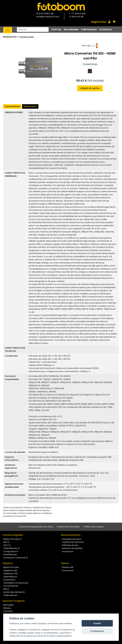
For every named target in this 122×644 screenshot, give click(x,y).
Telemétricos (10, 577)
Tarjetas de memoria (73, 542)
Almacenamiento (71, 535)
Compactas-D (11, 551)
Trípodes (8, 611)
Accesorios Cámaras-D (16, 558)
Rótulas (7, 608)
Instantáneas (10, 554)
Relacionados (30, 106)
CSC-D (7, 545)
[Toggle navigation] (8, 30)
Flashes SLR (68, 567)
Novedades (71, 29)
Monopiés (8, 605)
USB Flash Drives (70, 545)
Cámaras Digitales (13, 535)
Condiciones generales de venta (36, 527)
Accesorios (68, 551)
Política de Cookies (94, 527)
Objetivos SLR (10, 570)
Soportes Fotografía (14, 601)
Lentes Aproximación (14, 592)
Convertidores (11, 586)
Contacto (105, 29)
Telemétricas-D (11, 548)
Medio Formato (11, 567)
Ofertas (56, 29)
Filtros (6, 589)
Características (12, 106)
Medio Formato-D (12, 539)
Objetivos (8, 563)
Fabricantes (89, 29)
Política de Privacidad (68, 527)
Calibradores (10, 595)
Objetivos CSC (11, 573)
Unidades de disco (72, 539)
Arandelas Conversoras (16, 583)
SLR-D (6, 542)
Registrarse (99, 22)
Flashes (65, 563)
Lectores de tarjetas (72, 548)
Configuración (97, 631)
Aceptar (97, 623)
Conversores (26, 37)
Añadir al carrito (90, 88)
